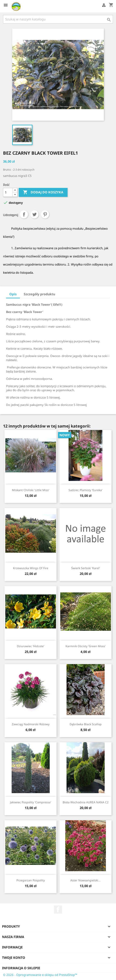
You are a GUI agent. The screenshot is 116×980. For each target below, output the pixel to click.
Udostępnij (24, 214)
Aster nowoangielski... (85, 880)
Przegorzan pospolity (31, 880)
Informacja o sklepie (21, 968)
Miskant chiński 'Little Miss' (31, 490)
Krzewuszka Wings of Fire (31, 568)
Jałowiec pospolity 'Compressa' (31, 802)
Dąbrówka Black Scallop (86, 724)
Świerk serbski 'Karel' (86, 568)
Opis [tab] (13, 294)
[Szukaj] (58, 19)
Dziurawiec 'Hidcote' (31, 646)
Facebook (58, 909)
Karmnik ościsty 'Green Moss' (86, 646)
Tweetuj (34, 214)
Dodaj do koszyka (43, 192)
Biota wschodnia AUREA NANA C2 (86, 802)
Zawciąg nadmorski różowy (31, 724)
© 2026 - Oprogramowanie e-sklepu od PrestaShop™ (40, 975)
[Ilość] (8, 192)
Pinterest (45, 214)
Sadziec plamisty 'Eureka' (85, 490)
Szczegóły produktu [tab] (39, 294)
